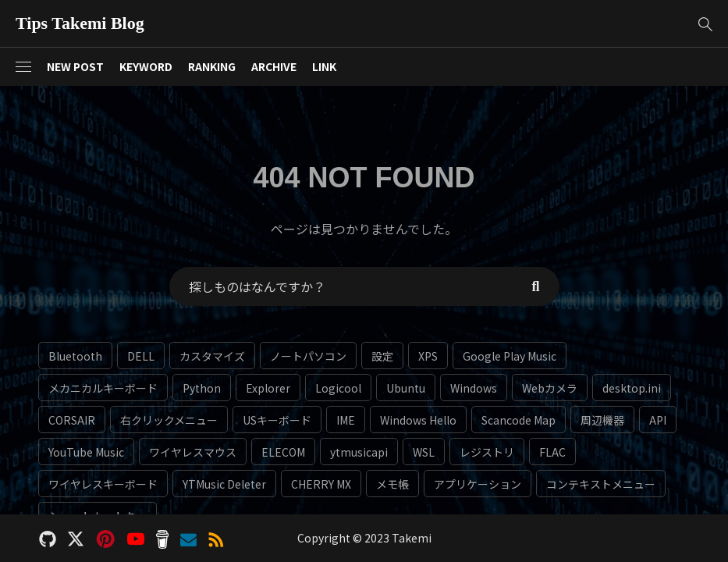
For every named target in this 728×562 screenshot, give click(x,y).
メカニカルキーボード (103, 388)
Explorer (268, 388)
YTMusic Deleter (224, 484)
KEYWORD (146, 66)
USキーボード (277, 420)
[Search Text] (341, 286)
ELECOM (283, 452)
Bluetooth (75, 356)
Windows (474, 388)
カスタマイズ (212, 356)
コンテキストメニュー (601, 484)
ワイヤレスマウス (193, 452)
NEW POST (75, 66)
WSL (424, 452)
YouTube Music (86, 452)
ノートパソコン (308, 356)
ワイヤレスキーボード (103, 484)
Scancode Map (518, 420)
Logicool (338, 388)
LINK (324, 66)
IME (346, 420)
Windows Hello (418, 420)
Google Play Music (510, 356)
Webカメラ (550, 388)
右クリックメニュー (169, 420)
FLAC (552, 452)
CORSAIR (72, 420)
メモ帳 (392, 484)
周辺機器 (602, 420)
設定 (382, 356)
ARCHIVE (274, 66)
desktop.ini (632, 388)
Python (202, 388)
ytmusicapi (359, 452)
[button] (705, 24)
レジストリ (487, 452)
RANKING (212, 66)
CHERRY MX (321, 484)
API (658, 420)
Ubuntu (406, 388)
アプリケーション (478, 484)
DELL (141, 356)
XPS (428, 356)
